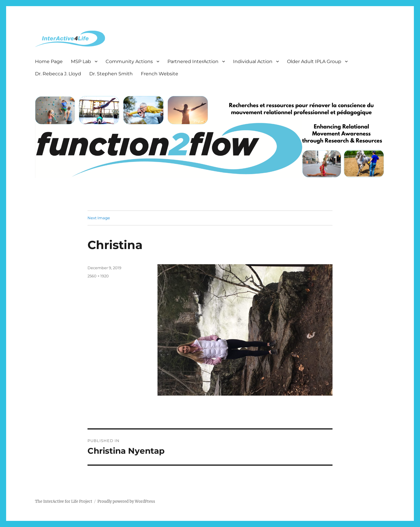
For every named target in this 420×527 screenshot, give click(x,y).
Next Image (99, 218)
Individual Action (253, 61)
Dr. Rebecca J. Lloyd (58, 74)
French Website (160, 74)
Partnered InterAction (193, 61)
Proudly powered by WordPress (126, 501)
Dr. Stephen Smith (111, 74)
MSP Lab (81, 61)
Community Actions (129, 61)
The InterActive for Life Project (64, 501)
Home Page (49, 61)
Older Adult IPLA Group (314, 61)
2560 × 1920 (98, 276)
